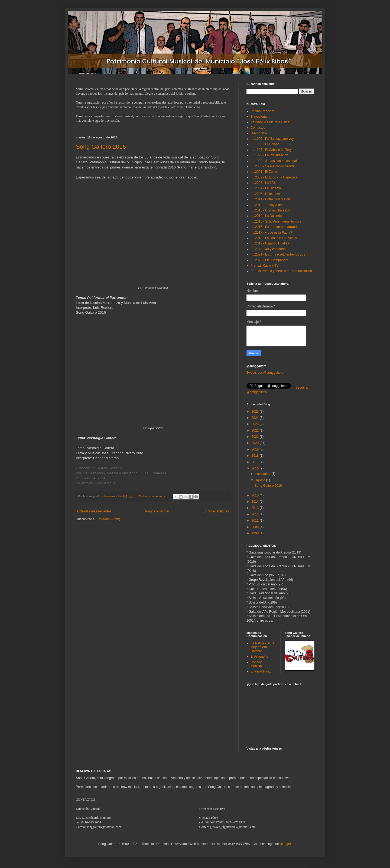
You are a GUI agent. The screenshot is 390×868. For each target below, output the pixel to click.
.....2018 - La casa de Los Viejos (274, 238)
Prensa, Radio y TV (265, 266)
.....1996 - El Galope (265, 144)
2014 (256, 502)
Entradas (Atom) (108, 519)
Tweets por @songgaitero (265, 373)
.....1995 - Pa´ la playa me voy (272, 139)
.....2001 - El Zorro (264, 172)
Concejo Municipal (257, 664)
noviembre (263, 474)
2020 (256, 443)
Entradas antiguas (216, 511)
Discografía (259, 133)
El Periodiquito (261, 671)
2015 (256, 495)
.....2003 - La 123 (263, 183)
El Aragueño (259, 657)
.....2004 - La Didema (266, 188)
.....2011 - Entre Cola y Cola (271, 199)
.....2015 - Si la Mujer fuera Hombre (276, 221)
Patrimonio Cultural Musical (270, 122)
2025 (256, 412)
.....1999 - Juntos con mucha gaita (275, 161)
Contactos (258, 128)
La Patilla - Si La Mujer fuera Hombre (262, 647)
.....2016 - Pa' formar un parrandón (275, 227)
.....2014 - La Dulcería (266, 216)
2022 (256, 430)
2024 (256, 418)
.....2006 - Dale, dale (265, 194)
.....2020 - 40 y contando (268, 249)
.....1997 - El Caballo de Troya (272, 150)
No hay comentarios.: (153, 496)
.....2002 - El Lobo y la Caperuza (274, 177)
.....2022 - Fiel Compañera (269, 260)
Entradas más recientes (94, 511)
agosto (261, 480)
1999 (256, 533)
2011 (256, 521)
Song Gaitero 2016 (101, 147)
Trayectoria (259, 117)
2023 (256, 424)
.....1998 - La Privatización (269, 155)
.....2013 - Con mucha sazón (271, 210)
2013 (256, 508)
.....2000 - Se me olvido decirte (273, 166)
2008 (256, 527)
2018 (256, 456)
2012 (256, 514)
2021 (256, 437)
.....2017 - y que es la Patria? (271, 233)
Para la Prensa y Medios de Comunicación (281, 271)
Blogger (285, 844)
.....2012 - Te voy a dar (267, 205)
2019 (256, 449)
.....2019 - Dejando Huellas (270, 243)
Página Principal (157, 511)
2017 (256, 462)
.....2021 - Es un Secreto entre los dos (278, 254)
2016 (256, 468)
